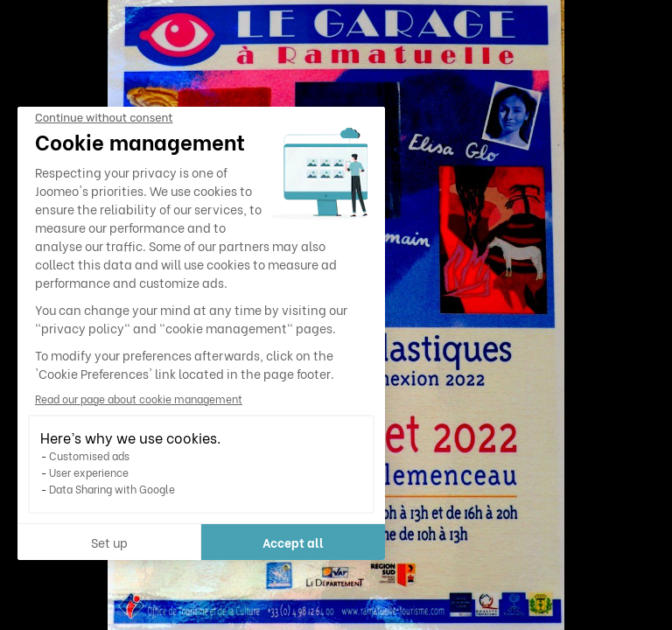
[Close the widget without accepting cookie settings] (104, 118)
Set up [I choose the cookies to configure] (109, 542)
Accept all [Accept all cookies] (293, 542)
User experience (89, 472)
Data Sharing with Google (112, 489)
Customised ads (89, 455)
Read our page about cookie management (139, 399)
